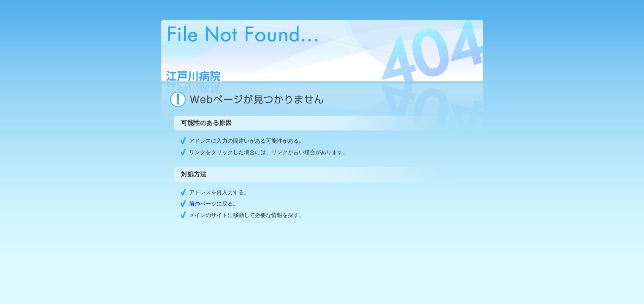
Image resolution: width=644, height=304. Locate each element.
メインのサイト (208, 215)
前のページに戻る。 (214, 204)
